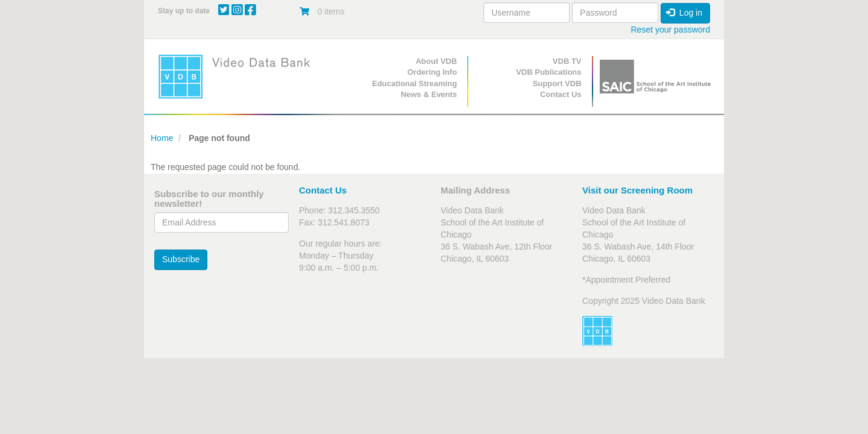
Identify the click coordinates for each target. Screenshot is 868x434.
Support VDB (557, 83)
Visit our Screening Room (637, 190)
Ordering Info (432, 72)
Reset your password (670, 30)
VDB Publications (549, 72)
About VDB (436, 61)
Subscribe (181, 259)
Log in (684, 13)
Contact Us (561, 94)
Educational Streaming (414, 83)
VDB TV (567, 61)
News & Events (429, 94)
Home (162, 138)
